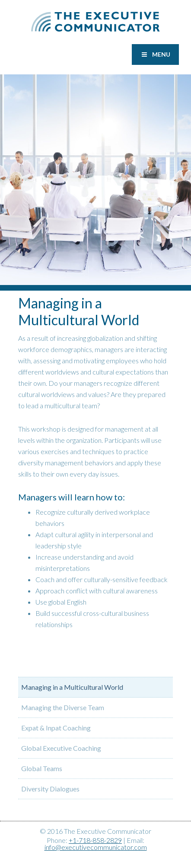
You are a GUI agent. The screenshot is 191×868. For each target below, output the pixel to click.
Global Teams (42, 768)
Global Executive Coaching (61, 748)
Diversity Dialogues (50, 789)
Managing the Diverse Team (63, 707)
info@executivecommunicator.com (96, 847)
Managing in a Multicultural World (72, 687)
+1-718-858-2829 (95, 840)
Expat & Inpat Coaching (56, 728)
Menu (155, 54)
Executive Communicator (95, 22)
